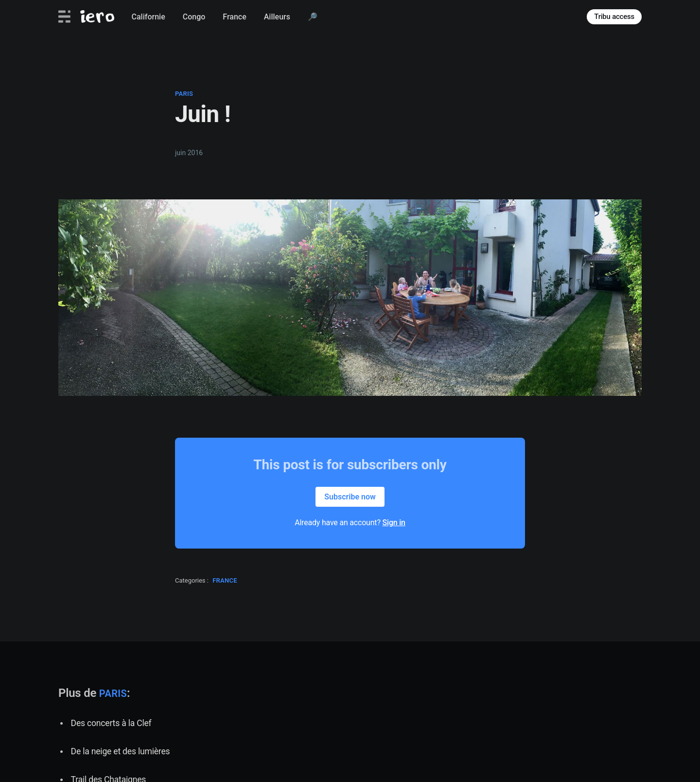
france (225, 580)
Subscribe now (350, 497)
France (234, 17)
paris (184, 94)
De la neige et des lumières (121, 751)
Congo (194, 17)
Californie (149, 17)
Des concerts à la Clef (111, 723)
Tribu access (614, 17)
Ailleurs (277, 17)
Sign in (394, 523)
